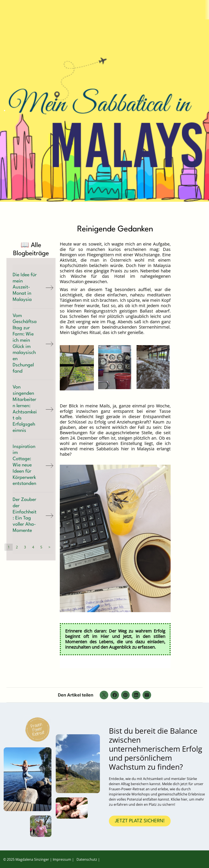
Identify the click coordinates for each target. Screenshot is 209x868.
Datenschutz (87, 859)
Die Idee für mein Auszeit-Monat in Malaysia (25, 287)
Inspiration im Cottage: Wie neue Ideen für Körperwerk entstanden (24, 465)
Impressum (62, 859)
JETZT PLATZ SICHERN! (140, 821)
